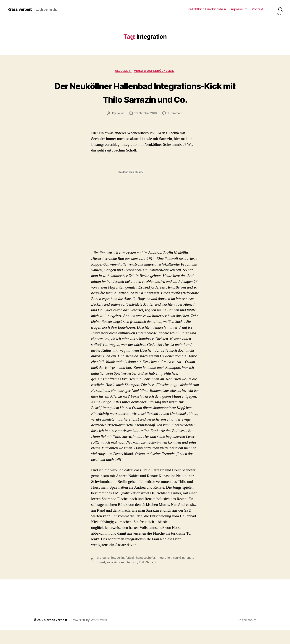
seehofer (125, 576)
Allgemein (123, 71)
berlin (121, 572)
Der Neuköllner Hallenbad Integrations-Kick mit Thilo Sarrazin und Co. (145, 99)
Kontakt (258, 9)
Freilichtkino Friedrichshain (206, 9)
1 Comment (176, 127)
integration (166, 572)
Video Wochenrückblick (156, 71)
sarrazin (112, 576)
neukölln (181, 572)
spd (136, 576)
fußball (131, 572)
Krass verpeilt (22, 9)
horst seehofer (147, 572)
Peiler (119, 127)
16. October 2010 (146, 127)
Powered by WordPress (91, 634)
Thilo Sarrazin (149, 576)
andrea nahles (106, 572)
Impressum (239, 9)
